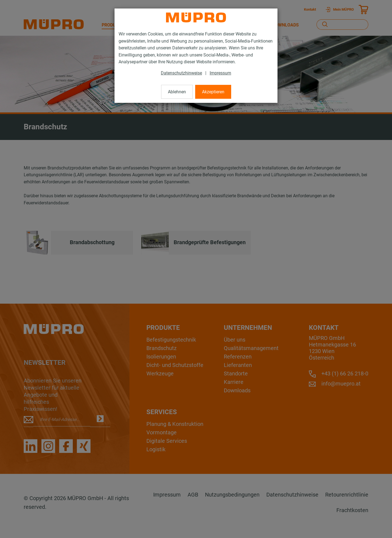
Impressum (220, 73)
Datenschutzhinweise (181, 73)
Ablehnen (177, 92)
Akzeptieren (213, 92)
